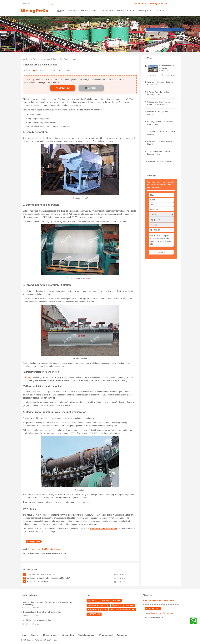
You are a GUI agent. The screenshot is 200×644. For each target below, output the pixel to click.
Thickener (104, 601)
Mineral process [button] (89, 11)
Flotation (92, 601)
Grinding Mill (94, 614)
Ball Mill (116, 601)
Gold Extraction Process (122, 610)
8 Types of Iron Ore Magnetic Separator (45, 549)
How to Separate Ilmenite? (39, 582)
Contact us (163, 11)
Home (60, 11)
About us (72, 11)
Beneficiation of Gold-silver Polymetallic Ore (47, 553)
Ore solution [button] (107, 11)
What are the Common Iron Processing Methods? (48, 578)
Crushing (129, 605)
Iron (47, 59)
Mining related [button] (146, 11)
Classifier (117, 605)
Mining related (106, 635)
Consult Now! (153, 609)
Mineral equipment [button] (126, 11)
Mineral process (51, 635)
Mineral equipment (87, 635)
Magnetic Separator (97, 610)
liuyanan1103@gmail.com (162, 613)
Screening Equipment (98, 605)
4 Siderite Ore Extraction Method (41, 574)
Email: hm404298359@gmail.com (151, 4)
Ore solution (38, 59)
